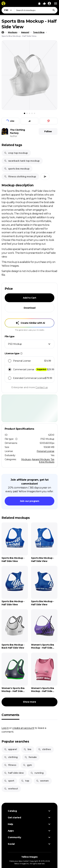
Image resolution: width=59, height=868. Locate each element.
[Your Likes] (44, 3)
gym (27, 765)
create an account (23, 728)
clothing (11, 757)
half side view (14, 773)
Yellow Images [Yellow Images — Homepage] (29, 857)
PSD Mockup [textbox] (15, 344)
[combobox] (36, 10)
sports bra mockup (17, 169)
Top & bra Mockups (47, 461)
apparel (10, 749)
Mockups (26, 459)
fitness (10, 765)
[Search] (54, 10)
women (42, 781)
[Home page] (3, 32)
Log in (5, 728)
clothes (44, 749)
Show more (29, 702)
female (31, 757)
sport (9, 781)
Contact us (42, 387)
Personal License (45, 451)
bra (27, 749)
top (25, 781)
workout (11, 789)
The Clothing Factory (17, 131)
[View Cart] (39, 3)
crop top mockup (16, 153)
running (37, 773)
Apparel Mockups (41, 459)
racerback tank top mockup (22, 161)
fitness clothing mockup (20, 177)
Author (14, 136)
